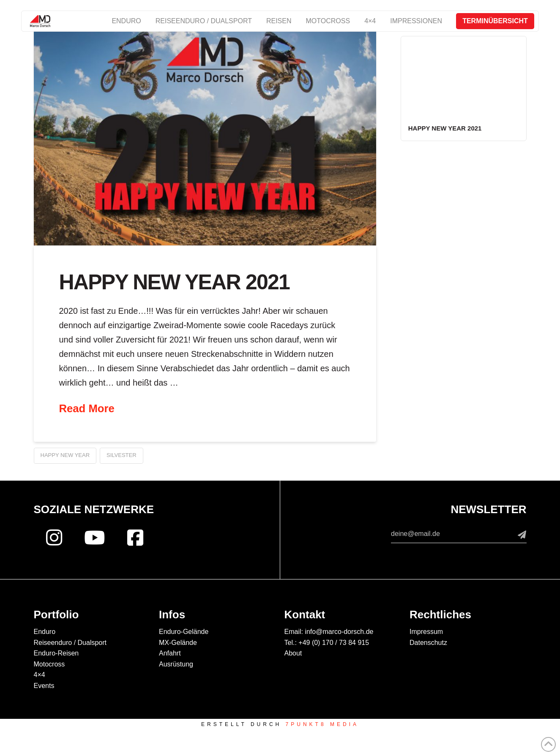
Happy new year (65, 455)
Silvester (122, 455)
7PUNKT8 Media (322, 724)
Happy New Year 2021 (175, 282)
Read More (87, 408)
